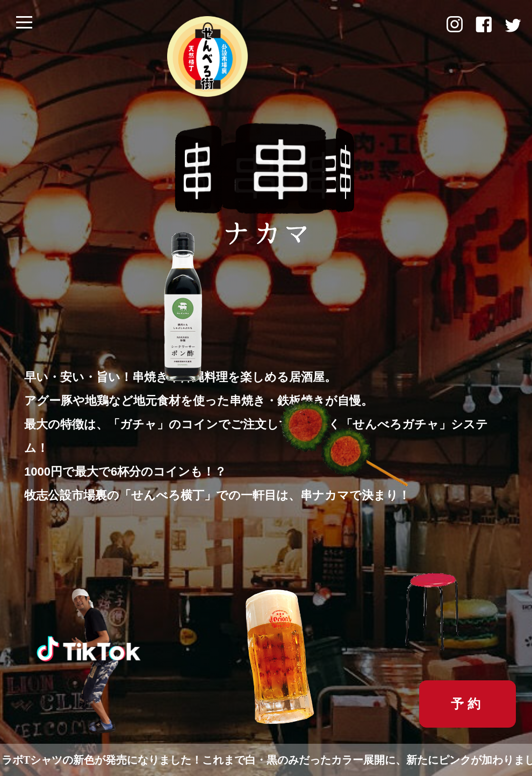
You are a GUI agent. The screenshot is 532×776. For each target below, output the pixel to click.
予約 (468, 704)
